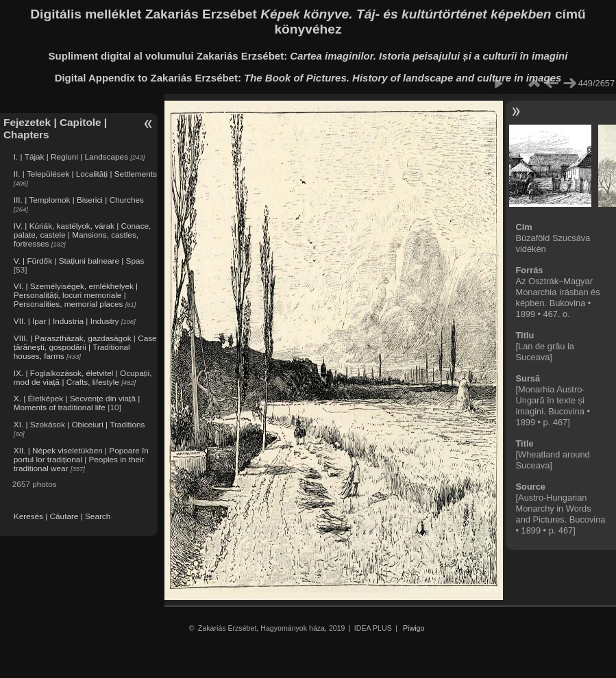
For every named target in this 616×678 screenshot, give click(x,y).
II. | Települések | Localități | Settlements (85, 174)
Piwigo (414, 628)
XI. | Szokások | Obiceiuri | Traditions (79, 424)
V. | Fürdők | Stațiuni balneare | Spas (79, 261)
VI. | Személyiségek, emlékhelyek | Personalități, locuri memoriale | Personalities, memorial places (76, 295)
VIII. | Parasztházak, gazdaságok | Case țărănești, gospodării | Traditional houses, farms (85, 347)
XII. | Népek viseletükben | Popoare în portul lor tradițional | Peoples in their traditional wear (81, 459)
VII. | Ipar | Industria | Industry (66, 321)
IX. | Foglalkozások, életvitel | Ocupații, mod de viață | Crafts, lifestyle (83, 377)
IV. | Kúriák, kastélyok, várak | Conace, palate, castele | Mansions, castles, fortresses (83, 235)
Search (98, 516)
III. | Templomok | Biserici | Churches (79, 200)
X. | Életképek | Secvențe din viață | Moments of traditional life (77, 403)
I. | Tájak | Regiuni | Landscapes (71, 156)
